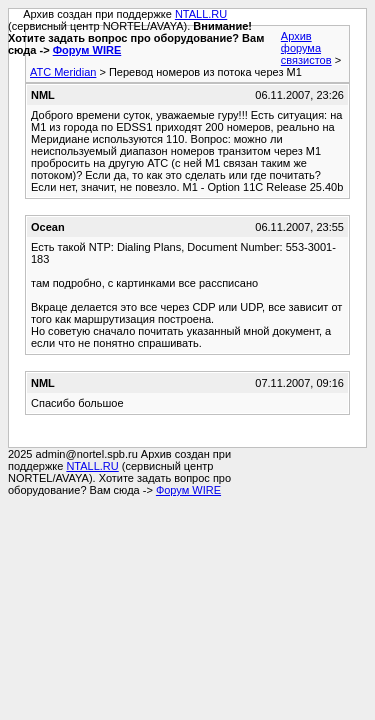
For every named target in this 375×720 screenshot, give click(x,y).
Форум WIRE (87, 50)
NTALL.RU (201, 14)
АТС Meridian (63, 72)
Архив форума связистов (306, 48)
